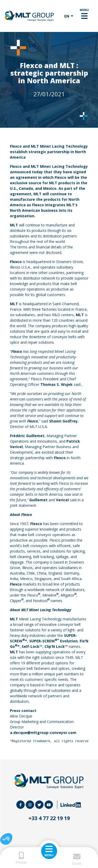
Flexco (16, 146)
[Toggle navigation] (84, 16)
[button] (6, 839)
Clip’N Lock (55, 646)
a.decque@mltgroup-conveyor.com (43, 733)
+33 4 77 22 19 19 (49, 818)
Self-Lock (31, 646)
